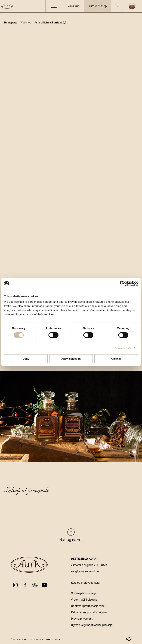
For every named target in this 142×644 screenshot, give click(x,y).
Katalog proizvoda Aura (85, 583)
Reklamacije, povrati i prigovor (89, 612)
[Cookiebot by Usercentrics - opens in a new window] (123, 283)
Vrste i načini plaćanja (84, 600)
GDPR (48, 640)
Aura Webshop (98, 6)
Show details (123, 348)
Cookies (56, 640)
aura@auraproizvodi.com (86, 571)
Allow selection (71, 359)
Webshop (26, 23)
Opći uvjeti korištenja (84, 593)
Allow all (116, 359)
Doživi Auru (73, 6)
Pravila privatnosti (82, 619)
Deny (26, 359)
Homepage (11, 23)
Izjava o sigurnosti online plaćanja (92, 625)
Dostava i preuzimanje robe (88, 606)
